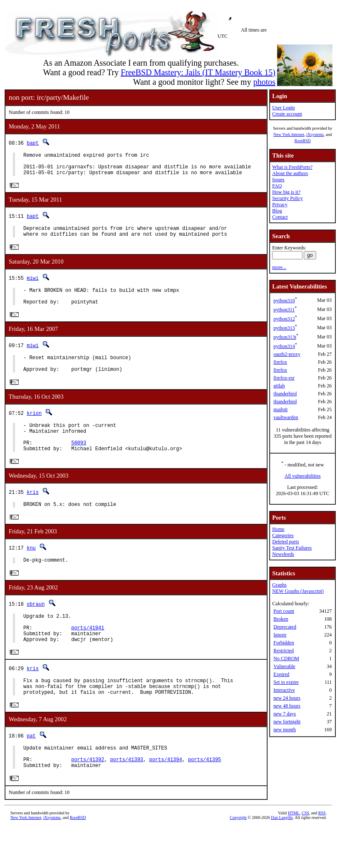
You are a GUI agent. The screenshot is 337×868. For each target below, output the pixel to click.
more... (279, 267)
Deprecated (285, 627)
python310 (284, 301)
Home (278, 529)
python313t (285, 337)
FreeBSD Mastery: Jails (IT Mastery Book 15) (198, 72)
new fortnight (287, 722)
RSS (322, 854)
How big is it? (286, 192)
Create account (287, 114)
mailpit (280, 409)
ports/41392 (88, 799)
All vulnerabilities (303, 476)
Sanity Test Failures (292, 548)
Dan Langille (282, 859)
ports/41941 (88, 657)
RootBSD (303, 141)
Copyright (238, 859)
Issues (278, 180)
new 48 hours (287, 706)
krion (34, 429)
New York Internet (289, 134)
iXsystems (315, 134)
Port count (284, 611)
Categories (283, 535)
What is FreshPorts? (292, 167)
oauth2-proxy (287, 354)
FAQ (277, 186)
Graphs (279, 585)
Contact (280, 217)
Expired (281, 674)
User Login (283, 108)
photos (264, 82)
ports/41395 (204, 799)
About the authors (290, 173)
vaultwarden (286, 417)
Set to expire (286, 682)
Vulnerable (284, 666)
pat (31, 772)
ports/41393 (127, 799)
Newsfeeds (283, 554)
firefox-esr (284, 378)
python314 (284, 346)
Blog (277, 211)
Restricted (284, 651)
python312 (284, 319)
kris (33, 514)
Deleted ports (285, 542)
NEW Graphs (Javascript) (298, 591)
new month (285, 730)
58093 (79, 463)
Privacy (280, 205)
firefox (280, 362)
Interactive (284, 690)
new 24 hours (287, 698)
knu (31, 572)
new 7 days (285, 714)
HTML (294, 854)
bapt (33, 143)
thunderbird (285, 394)
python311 (284, 310)
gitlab (279, 386)
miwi (33, 286)
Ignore (280, 635)
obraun (36, 629)
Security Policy (287, 198)
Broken (281, 619)
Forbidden (284, 643)
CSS (305, 854)
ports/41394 (165, 799)
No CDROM (286, 658)
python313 (284, 328)
